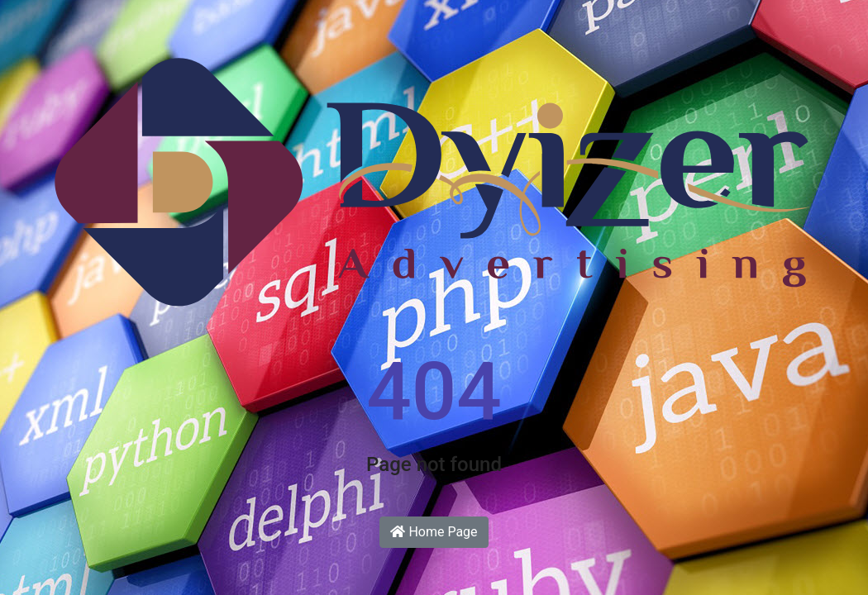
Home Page (434, 532)
